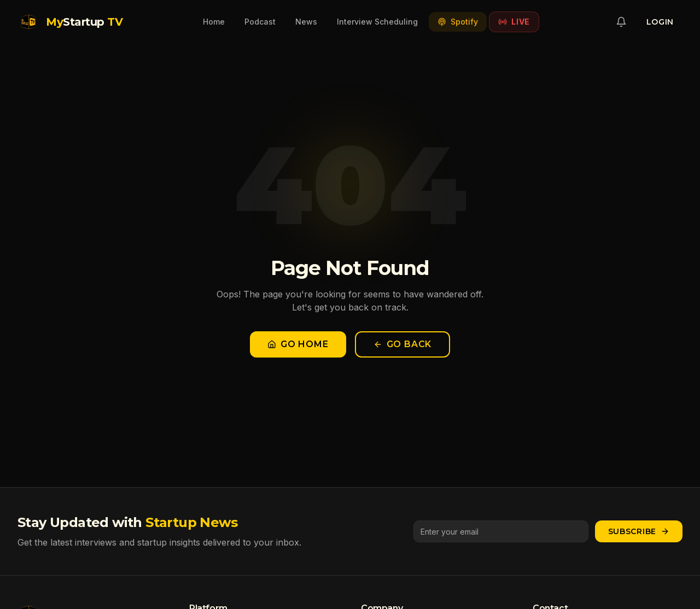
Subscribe (639, 531)
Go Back (403, 344)
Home (214, 22)
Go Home (298, 344)
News (306, 22)
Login (660, 22)
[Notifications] (621, 22)
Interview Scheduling (377, 22)
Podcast (260, 22)
